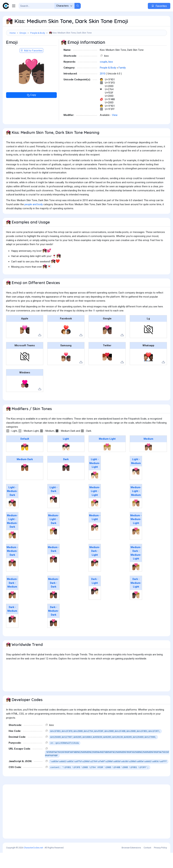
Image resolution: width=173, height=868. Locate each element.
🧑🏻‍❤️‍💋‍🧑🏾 (12, 518)
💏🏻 (66, 462)
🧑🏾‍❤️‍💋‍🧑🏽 (12, 610)
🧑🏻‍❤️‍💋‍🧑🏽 (136, 486)
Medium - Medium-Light (136, 534)
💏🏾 (25, 483)
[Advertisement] (86, 47)
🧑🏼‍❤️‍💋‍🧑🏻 (95, 518)
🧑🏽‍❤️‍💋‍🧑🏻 (95, 543)
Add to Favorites (31, 66)
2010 (103, 89)
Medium (148, 454)
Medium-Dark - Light (95, 566)
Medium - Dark (53, 564)
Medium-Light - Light (95, 506)
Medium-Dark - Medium (12, 598)
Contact (147, 863)
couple (104, 77)
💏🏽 (148, 462)
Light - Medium (136, 476)
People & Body (38, 33)
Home (13, 33)
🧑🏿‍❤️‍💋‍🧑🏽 (12, 634)
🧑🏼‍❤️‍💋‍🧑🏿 (53, 546)
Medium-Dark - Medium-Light (136, 568)
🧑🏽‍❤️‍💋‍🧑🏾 (12, 578)
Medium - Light (95, 533)
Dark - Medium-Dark (53, 626)
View (115, 130)
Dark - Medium (12, 624)
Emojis (23, 33)
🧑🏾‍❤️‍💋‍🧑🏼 (136, 582)
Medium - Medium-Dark (12, 566)
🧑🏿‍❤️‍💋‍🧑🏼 (136, 610)
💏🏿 (66, 483)
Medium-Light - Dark (53, 534)
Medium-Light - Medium (136, 506)
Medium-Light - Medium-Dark (12, 536)
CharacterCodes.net (33, 863)
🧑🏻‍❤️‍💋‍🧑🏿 (53, 514)
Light (66, 454)
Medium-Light (107, 454)
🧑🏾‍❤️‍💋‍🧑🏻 (95, 578)
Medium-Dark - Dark (53, 598)
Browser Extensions (131, 863)
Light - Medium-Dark (12, 506)
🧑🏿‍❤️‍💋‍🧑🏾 (53, 638)
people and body (34, 220)
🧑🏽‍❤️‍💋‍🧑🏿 (53, 574)
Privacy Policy (160, 863)
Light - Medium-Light (95, 478)
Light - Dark (54, 505)
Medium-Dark (25, 475)
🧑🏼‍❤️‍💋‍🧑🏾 (12, 550)
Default (25, 454)
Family (122, 83)
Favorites (159, 6)
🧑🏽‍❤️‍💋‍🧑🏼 (136, 546)
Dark (66, 475)
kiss (111, 77)
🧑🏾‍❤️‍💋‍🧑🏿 (53, 610)
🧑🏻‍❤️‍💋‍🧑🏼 (95, 490)
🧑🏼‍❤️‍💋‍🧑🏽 (136, 518)
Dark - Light (95, 596)
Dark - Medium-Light (136, 598)
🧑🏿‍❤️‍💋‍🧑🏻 (95, 606)
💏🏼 (107, 462)
